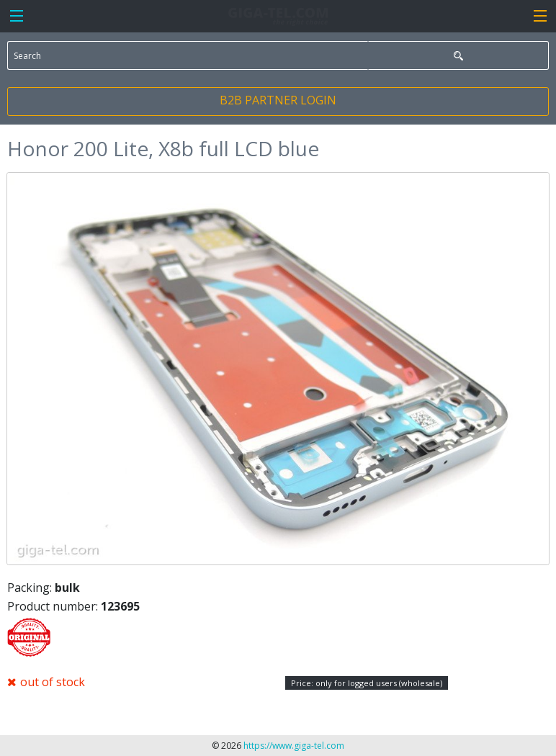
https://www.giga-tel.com (294, 746)
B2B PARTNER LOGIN (278, 100)
